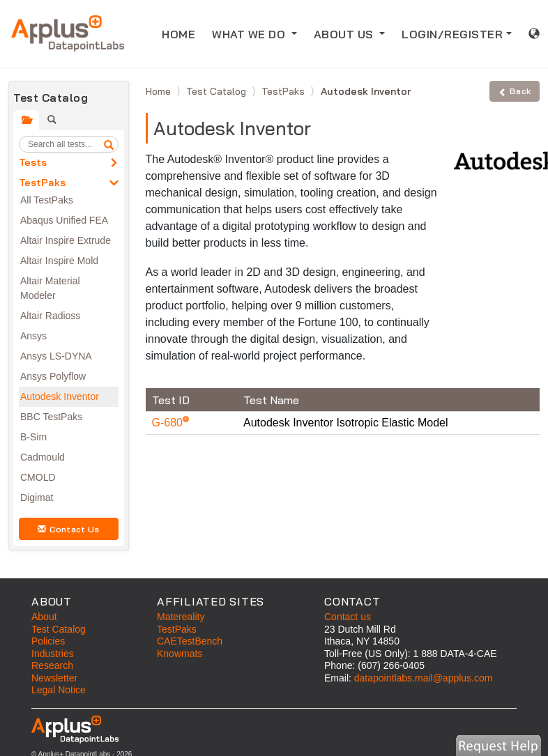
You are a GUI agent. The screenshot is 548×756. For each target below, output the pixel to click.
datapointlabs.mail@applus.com (424, 678)
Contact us (348, 617)
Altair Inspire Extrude (66, 240)
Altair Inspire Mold (59, 261)
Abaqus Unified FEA (64, 220)
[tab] (26, 120)
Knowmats (180, 654)
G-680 (169, 423)
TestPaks (42, 183)
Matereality (181, 617)
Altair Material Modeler (50, 288)
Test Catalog (218, 91)
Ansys (33, 336)
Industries (53, 654)
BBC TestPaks (51, 417)
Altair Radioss (50, 316)
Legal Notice (59, 690)
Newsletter (54, 678)
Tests (33, 162)
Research (52, 665)
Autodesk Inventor (60, 396)
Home (160, 91)
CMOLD (38, 477)
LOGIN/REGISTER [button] (452, 34)
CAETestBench (190, 641)
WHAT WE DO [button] (250, 34)
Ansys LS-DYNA (56, 356)
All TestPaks (47, 200)
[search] (109, 144)
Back (515, 91)
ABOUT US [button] (345, 34)
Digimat (37, 497)
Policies (48, 641)
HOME (183, 33)
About (44, 617)
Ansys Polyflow (53, 376)
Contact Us (68, 529)
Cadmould (43, 457)
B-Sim (33, 437)
